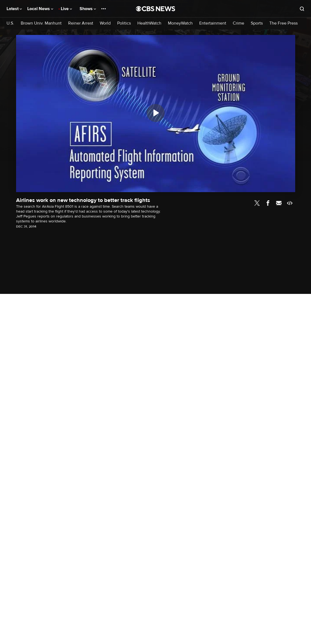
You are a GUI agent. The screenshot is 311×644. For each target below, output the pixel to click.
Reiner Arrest (81, 23)
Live (66, 9)
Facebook (268, 203)
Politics (124, 23)
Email (279, 203)
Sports (257, 23)
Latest (14, 9)
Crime (238, 23)
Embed (290, 203)
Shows (88, 9)
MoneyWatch (180, 23)
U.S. (10, 23)
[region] (156, 114)
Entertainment (213, 23)
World (105, 23)
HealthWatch (149, 23)
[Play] (156, 113)
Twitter (257, 203)
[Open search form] (302, 9)
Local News (40, 9)
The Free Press (283, 23)
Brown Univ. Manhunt (41, 23)
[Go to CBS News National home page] (156, 9)
